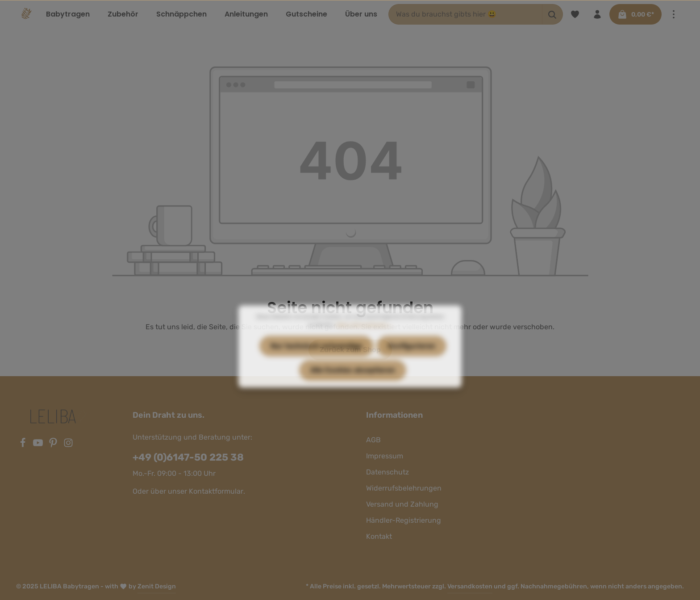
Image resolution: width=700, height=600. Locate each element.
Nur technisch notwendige (316, 363)
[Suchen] (552, 14)
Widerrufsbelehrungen (404, 488)
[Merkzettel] (575, 14)
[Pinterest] (54, 445)
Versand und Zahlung (402, 504)
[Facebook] (24, 445)
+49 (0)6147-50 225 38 (188, 457)
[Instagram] (68, 445)
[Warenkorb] (635, 14)
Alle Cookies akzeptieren (353, 388)
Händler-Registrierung (404, 520)
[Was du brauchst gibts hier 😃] (465, 14)
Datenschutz (387, 472)
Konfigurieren (412, 363)
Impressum (385, 456)
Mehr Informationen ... (364, 342)
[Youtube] (39, 445)
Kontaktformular (216, 491)
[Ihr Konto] (597, 14)
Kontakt (379, 536)
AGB (373, 440)
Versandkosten (470, 586)
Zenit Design (157, 586)
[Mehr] (674, 14)
